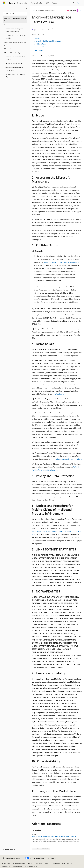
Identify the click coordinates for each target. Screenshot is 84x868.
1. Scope (37, 38)
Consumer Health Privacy (62, 863)
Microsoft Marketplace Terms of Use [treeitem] (15, 19)
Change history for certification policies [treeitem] (17, 37)
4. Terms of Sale (39, 47)
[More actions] (80, 10)
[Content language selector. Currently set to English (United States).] (12, 858)
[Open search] (74, 3)
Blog (29, 863)
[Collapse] (27, 9)
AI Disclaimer (6, 863)
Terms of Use (6, 867)
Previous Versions (19, 863)
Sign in (79, 3)
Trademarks (17, 867)
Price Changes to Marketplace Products (67, 459)
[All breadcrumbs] (34, 10)
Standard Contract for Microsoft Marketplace (60, 262)
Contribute (38, 863)
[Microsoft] (4, 3)
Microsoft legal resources (46, 10)
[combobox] (15, 13)
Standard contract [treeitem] (10, 49)
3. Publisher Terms (40, 44)
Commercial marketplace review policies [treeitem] (15, 43)
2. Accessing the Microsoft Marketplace (47, 41)
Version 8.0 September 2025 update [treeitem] (16, 58)
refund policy (60, 394)
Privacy (47, 863)
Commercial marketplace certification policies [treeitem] (14, 30)
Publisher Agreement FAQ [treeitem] (15, 63)
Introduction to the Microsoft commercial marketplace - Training (54, 836)
